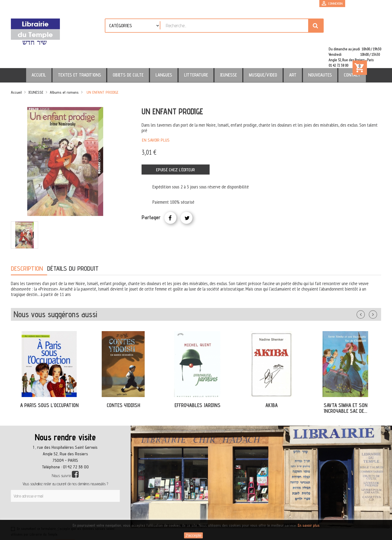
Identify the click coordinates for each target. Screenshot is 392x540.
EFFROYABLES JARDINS (197, 382)
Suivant (376, 290)
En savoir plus (156, 117)
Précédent (366, 290)
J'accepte (193, 535)
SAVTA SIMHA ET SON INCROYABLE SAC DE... (346, 385)
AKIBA (272, 382)
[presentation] (63, 492)
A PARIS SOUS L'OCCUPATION (49, 382)
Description (27, 245)
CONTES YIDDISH (123, 382)
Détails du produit (73, 245)
